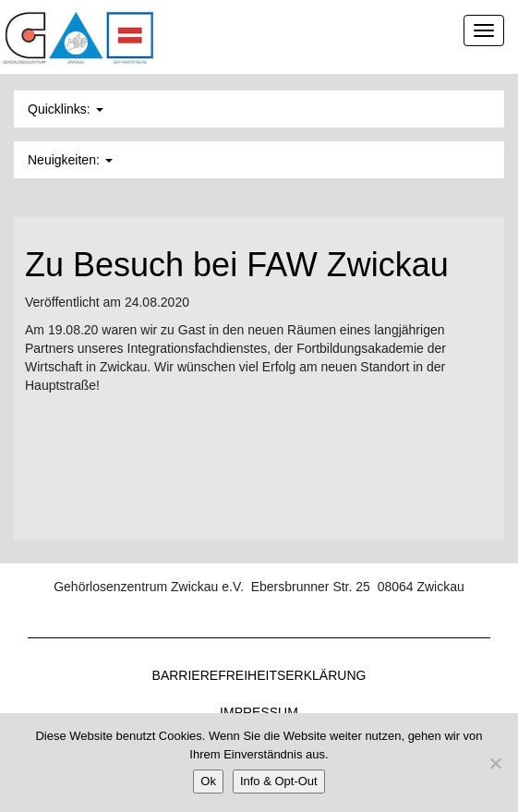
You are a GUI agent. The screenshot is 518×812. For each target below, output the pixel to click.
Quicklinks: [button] (66, 109)
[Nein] (495, 763)
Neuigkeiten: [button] (70, 160)
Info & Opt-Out (279, 781)
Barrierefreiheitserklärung (259, 675)
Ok (208, 781)
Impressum (259, 712)
